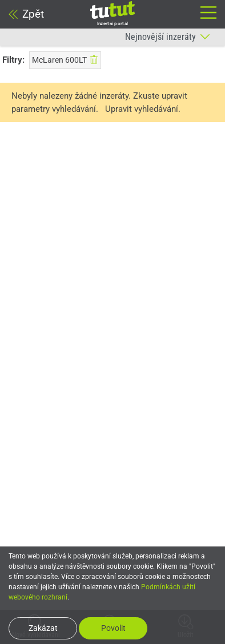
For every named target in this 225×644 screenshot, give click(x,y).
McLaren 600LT (65, 60)
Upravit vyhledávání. (143, 109)
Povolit (113, 628)
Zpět (26, 14)
